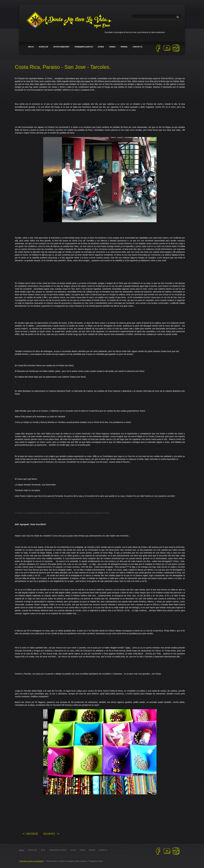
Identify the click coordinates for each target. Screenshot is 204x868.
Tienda (112, 47)
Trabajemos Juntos (84, 47)
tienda (82, 850)
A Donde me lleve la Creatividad (31, 861)
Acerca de (43, 47)
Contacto (137, 47)
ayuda (73, 850)
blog (43, 850)
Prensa (124, 47)
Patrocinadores (61, 47)
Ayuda (101, 47)
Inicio (31, 47)
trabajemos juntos (58, 850)
